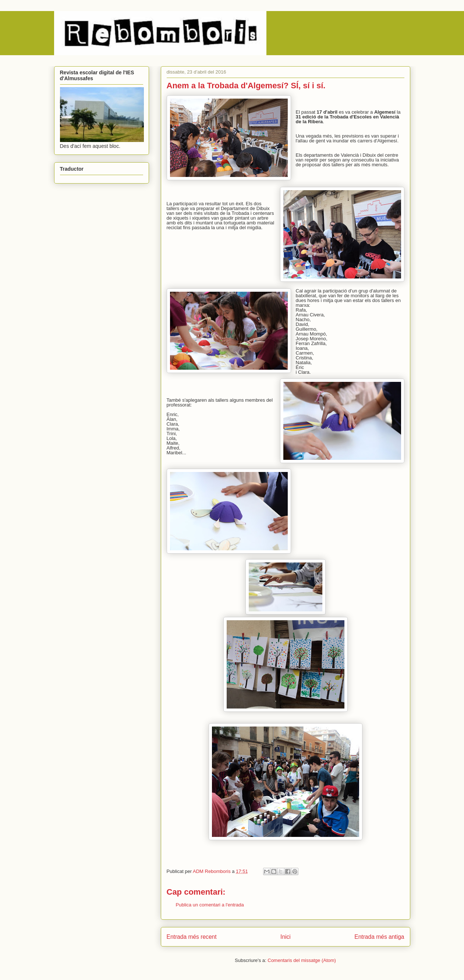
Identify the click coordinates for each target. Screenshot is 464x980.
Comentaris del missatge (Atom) (302, 960)
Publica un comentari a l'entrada (210, 905)
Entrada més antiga (379, 937)
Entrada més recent (192, 937)
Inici (286, 937)
